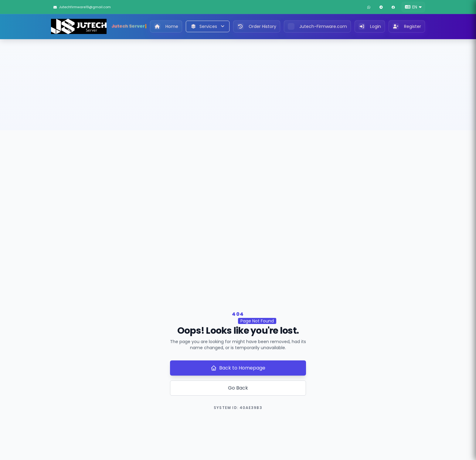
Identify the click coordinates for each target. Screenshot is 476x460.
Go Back (238, 388)
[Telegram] (381, 7)
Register (407, 26)
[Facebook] (393, 7)
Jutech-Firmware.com (317, 26)
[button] (413, 7)
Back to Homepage (238, 368)
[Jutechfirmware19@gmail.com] (87, 7)
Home (166, 26)
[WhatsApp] (369, 7)
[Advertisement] (238, 85)
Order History (257, 26)
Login (370, 26)
